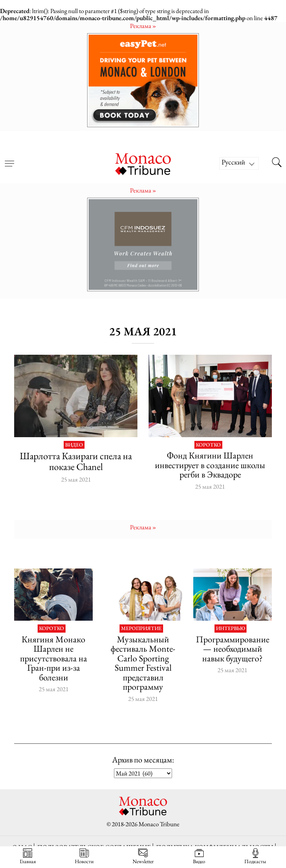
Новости (84, 856)
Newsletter (143, 856)
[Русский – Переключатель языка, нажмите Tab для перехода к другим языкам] (239, 164)
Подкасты (255, 856)
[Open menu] (9, 159)
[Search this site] (277, 163)
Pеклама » (143, 26)
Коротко (208, 445)
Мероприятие (141, 629)
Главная (28, 856)
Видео (74, 445)
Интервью (231, 629)
